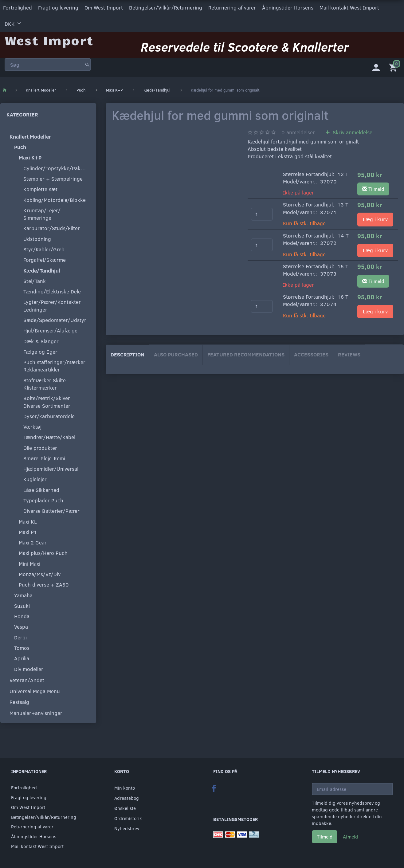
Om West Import (104, 7)
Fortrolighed (18, 7)
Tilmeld (325, 837)
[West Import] (49, 38)
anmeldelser (298, 131)
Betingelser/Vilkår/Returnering (166, 7)
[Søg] (87, 63)
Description (127, 353)
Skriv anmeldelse (352, 131)
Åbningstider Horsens (288, 7)
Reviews (349, 353)
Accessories (311, 353)
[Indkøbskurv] (394, 66)
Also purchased (176, 353)
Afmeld (350, 837)
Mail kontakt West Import (349, 7)
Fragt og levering (58, 7)
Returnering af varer (232, 7)
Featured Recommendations (246, 353)
